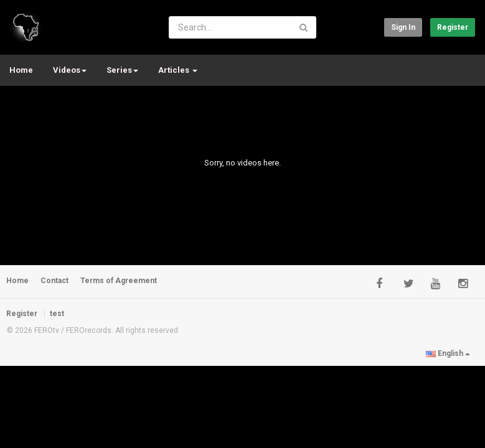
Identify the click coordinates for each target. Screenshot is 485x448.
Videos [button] (70, 70)
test (57, 314)
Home (21, 70)
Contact (54, 281)
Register (453, 27)
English (448, 353)
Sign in (403, 27)
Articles (178, 70)
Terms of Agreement (119, 281)
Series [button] (122, 70)
